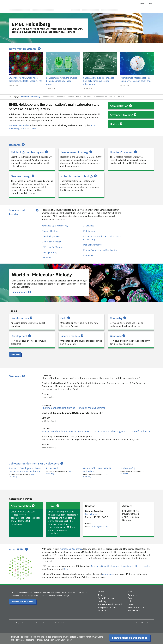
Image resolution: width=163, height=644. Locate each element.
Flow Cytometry (49, 252)
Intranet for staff (142, 623)
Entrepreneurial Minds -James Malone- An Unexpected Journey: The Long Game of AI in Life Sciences (96, 432)
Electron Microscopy (52, 242)
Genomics (47, 258)
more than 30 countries (71, 549)
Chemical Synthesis (51, 236)
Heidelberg (126, 566)
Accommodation (23, 506)
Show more (15, 354)
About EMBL (18, 549)
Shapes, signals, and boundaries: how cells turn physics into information (99, 81)
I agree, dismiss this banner (129, 638)
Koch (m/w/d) (128, 469)
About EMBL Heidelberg (31, 97)
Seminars (87, 97)
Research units (48, 97)
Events (131, 598)
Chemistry (118, 318)
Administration (121, 106)
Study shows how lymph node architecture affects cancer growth (26, 79)
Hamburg (116, 566)
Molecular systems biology (79, 176)
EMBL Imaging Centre (52, 247)
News (131, 604)
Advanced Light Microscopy (55, 226)
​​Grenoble (106, 566)
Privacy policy (14, 623)
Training (102, 601)
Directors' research (123, 152)
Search (151, 4)
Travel (54, 506)
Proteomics (89, 256)
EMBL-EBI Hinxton (141, 566)
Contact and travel (116, 97)
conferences (108, 574)
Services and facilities (17, 212)
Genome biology (23, 176)
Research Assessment (44, 623)
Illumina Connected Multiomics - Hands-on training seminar (73, 408)
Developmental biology (76, 152)
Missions (101, 592)
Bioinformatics (22, 318)
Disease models (72, 336)
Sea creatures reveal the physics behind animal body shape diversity (62, 81)
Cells (65, 318)
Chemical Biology (50, 231)
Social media (134, 611)
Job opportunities (100, 97)
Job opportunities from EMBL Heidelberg (34, 463)
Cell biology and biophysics (29, 152)
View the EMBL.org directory (22, 601)
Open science (27, 623)
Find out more (21, 292)
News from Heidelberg (23, 49)
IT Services (89, 226)
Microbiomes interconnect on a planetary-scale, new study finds (136, 79)
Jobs (130, 601)
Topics (79, 97)
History (116, 124)
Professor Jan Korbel (19, 125)
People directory (136, 608)
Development (21, 336)
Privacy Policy (65, 640)
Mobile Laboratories (93, 245)
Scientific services (107, 598)
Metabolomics (90, 231)
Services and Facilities (65, 97)
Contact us (133, 595)
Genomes (118, 336)
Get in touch (91, 514)
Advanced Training (123, 115)
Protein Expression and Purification (100, 250)
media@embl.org (100, 527)
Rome (66, 569)
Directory (143, 4)
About (130, 592)
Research (15, 145)
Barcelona (95, 566)
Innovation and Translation (111, 604)
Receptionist (53, 469)
